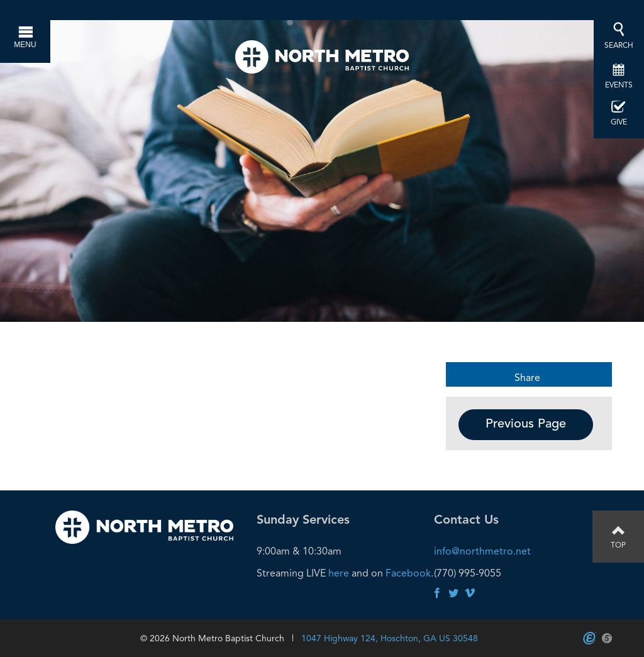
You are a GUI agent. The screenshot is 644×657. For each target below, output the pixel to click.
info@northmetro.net (482, 551)
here (339, 573)
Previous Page (526, 424)
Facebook (408, 573)
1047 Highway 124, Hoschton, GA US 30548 (390, 638)
